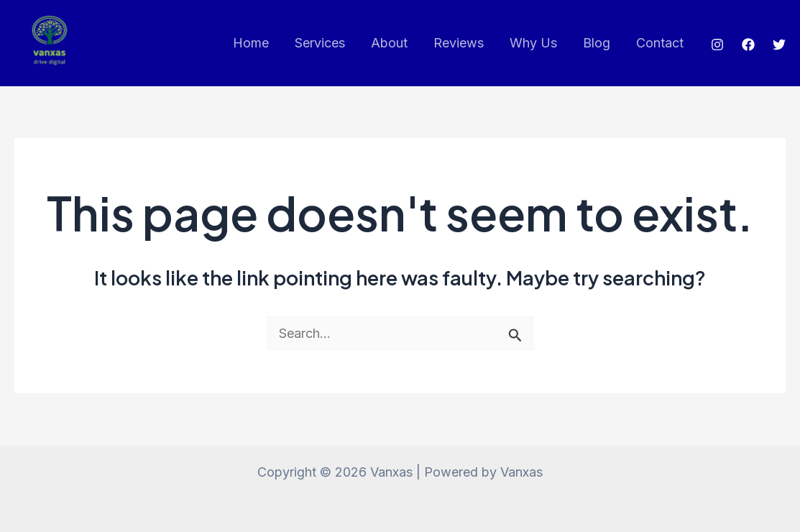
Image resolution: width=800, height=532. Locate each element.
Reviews (459, 43)
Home (251, 43)
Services (320, 43)
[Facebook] (748, 45)
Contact (660, 43)
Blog (597, 43)
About (389, 43)
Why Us (533, 43)
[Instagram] (717, 45)
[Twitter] (779, 45)
